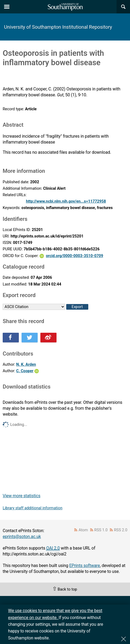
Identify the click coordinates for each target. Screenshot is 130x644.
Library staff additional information (33, 508)
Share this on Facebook (11, 338)
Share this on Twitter (30, 338)
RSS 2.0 (121, 530)
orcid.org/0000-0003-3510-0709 (74, 256)
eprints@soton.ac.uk (22, 537)
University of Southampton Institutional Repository (58, 27)
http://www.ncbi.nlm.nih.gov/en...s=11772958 (66, 201)
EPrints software (85, 566)
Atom (83, 530)
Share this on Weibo (48, 338)
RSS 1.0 (101, 530)
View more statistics (22, 496)
